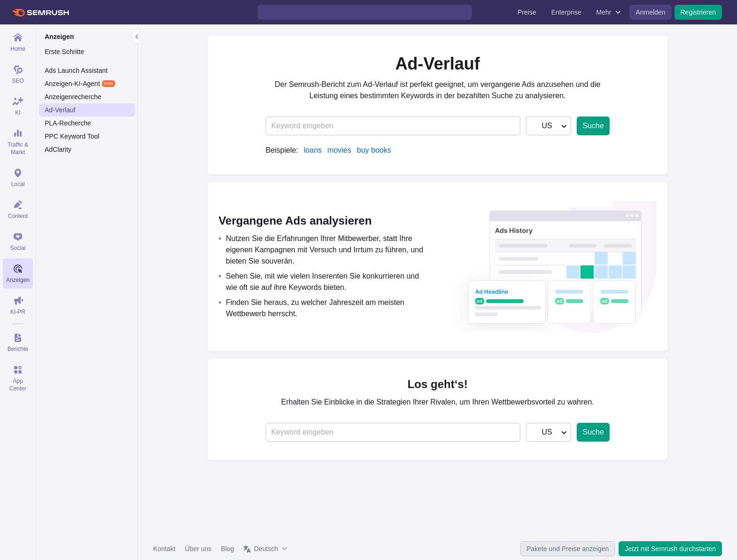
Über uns (198, 549)
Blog (227, 549)
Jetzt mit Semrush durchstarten (670, 549)
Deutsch (266, 549)
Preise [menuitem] (527, 12)
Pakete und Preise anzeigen (568, 549)
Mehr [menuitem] (604, 12)
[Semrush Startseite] (40, 12)
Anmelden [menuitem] (650, 12)
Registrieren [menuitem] (698, 12)
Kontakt (164, 549)
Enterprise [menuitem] (566, 12)
